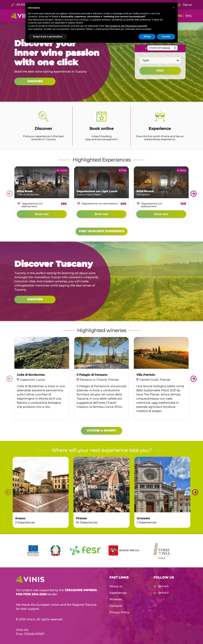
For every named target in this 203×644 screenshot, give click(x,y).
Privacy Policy (119, 612)
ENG (189, 16)
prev (10, 194)
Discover (35, 81)
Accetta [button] (166, 37)
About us (116, 586)
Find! (160, 71)
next (193, 194)
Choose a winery (101, 431)
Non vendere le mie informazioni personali (126, 26)
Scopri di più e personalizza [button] (48, 37)
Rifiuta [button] (147, 37)
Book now (42, 214)
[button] (174, 8)
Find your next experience (102, 231)
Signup (185, 5)
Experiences (118, 593)
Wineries (116, 599)
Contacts (116, 606)
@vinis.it (161, 586)
